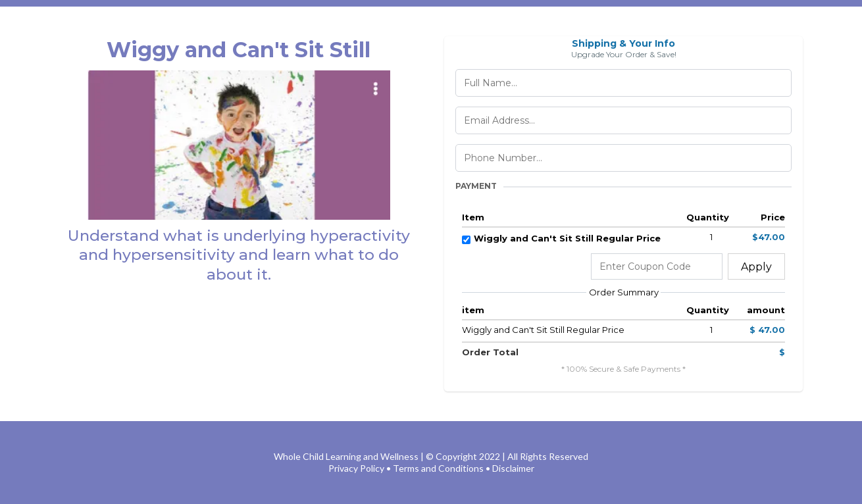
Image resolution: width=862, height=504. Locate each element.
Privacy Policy (356, 468)
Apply (756, 267)
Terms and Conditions (438, 468)
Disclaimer (513, 468)
